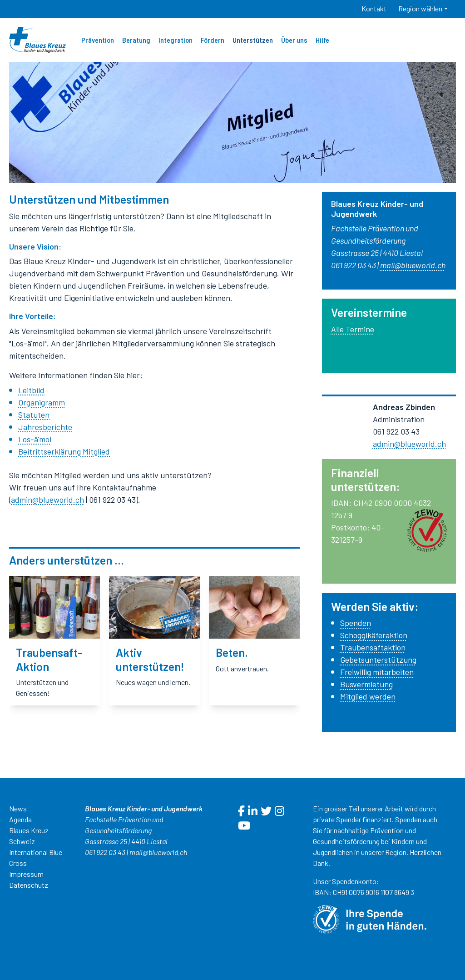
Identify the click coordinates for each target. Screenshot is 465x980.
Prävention (98, 40)
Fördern (213, 40)
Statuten (34, 415)
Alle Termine (353, 329)
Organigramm (42, 402)
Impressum (26, 874)
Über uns (294, 40)
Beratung (136, 40)
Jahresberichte (45, 427)
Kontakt (374, 8)
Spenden (356, 623)
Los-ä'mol (35, 439)
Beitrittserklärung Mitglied (64, 451)
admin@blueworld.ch (47, 500)
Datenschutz (29, 885)
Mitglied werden (368, 696)
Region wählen (420, 8)
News (18, 808)
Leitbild (31, 390)
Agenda (20, 819)
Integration (176, 40)
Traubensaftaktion (373, 647)
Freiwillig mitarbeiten (377, 672)
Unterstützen (253, 40)
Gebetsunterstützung (378, 660)
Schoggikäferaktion (374, 635)
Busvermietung (366, 684)
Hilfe (322, 40)
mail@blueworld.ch (158, 852)
